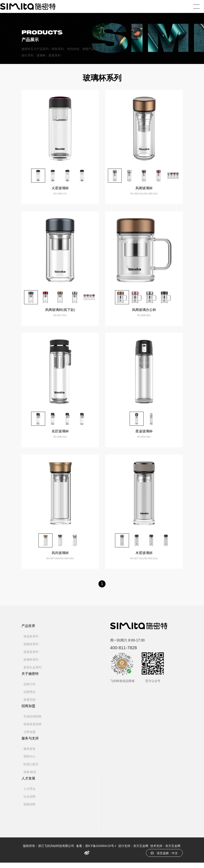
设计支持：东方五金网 (133, 851)
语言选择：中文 (164, 859)
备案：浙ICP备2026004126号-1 (96, 851)
